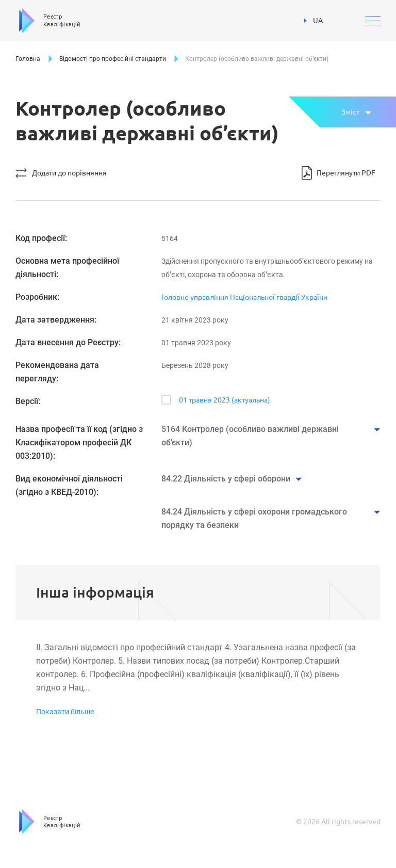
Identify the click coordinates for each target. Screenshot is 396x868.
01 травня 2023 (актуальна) (225, 400)
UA (313, 21)
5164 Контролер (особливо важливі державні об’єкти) (250, 436)
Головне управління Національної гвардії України (244, 297)
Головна (28, 59)
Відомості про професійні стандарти (113, 59)
